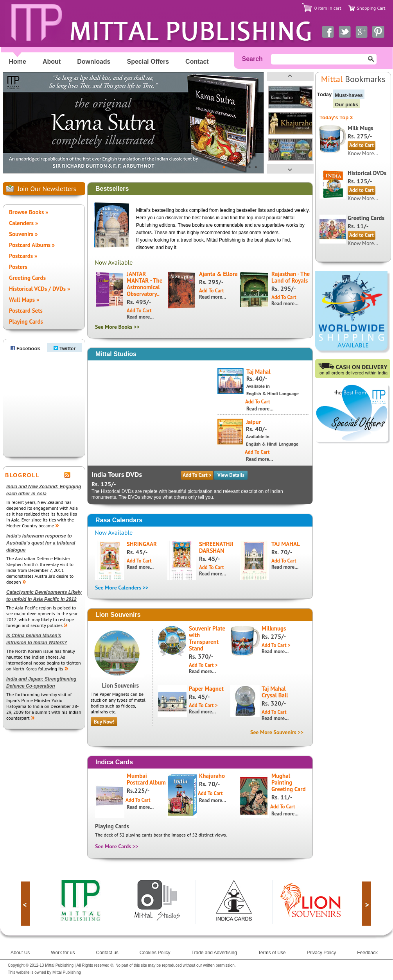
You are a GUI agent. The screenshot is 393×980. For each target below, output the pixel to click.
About (52, 62)
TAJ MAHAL (286, 544)
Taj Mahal (258, 372)
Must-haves (349, 95)
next (366, 904)
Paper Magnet (206, 689)
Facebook (25, 348)
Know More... (363, 153)
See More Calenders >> (122, 588)
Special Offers (148, 62)
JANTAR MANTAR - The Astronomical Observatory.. (144, 284)
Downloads (94, 62)
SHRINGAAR (142, 544)
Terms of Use (272, 953)
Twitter (65, 348)
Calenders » (23, 223)
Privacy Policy (322, 953)
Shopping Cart (371, 8)
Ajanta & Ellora (218, 274)
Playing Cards (26, 322)
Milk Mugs (361, 128)
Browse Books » (29, 212)
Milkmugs (274, 628)
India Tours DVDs (117, 474)
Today (324, 94)
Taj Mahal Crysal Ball (275, 692)
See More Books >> (117, 327)
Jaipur (253, 422)
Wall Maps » (24, 300)
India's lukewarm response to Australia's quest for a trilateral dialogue (41, 543)
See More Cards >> (117, 846)
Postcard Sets (26, 311)
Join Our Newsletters (47, 189)
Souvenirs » (23, 234)
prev (26, 904)
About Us (20, 953)
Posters (18, 267)
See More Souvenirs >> (277, 732)
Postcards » (23, 256)
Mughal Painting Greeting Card (289, 782)
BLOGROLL (22, 475)
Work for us (63, 953)
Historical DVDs (367, 173)
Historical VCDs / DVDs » (39, 289)
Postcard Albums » (32, 245)
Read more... (140, 317)
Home (18, 62)
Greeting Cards (27, 278)
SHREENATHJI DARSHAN (216, 547)
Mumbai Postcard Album (146, 779)
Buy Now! (104, 722)
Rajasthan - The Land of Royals (291, 277)
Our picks (346, 105)
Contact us (107, 953)
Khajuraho (212, 776)
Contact (197, 62)
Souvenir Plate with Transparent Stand (207, 638)
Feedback (367, 953)
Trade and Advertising (214, 953)
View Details (231, 475)
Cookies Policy (155, 953)
